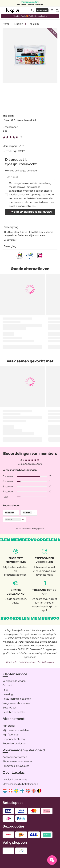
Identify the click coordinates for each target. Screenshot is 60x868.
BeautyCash (10, 708)
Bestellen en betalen (14, 712)
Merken (19, 24)
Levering (8, 694)
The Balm (33, 24)
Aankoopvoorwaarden (15, 757)
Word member (42, 10)
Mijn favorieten (11, 735)
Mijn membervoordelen (16, 730)
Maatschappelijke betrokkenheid (20, 784)
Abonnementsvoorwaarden (18, 761)
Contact (7, 685)
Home (6, 24)
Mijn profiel (9, 726)
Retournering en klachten (17, 699)
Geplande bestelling (14, 739)
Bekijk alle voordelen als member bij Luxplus (30, 662)
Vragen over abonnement (17, 703)
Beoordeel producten (14, 743)
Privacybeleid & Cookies (16, 766)
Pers (5, 690)
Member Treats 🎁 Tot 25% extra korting (30, 16)
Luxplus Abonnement (15, 780)
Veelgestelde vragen (14, 681)
